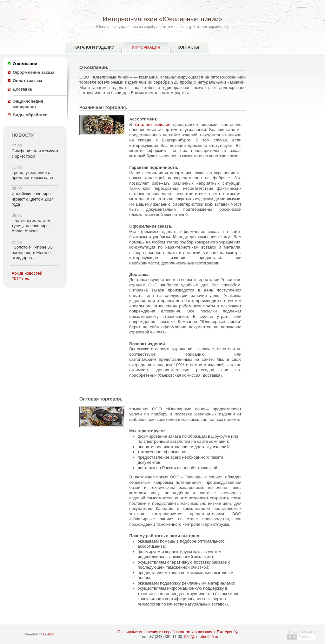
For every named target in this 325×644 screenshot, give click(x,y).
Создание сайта (302, 634)
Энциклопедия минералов (28, 104)
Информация (146, 47)
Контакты (188, 47)
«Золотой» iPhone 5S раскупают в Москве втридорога (32, 252)
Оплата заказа (27, 81)
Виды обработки (30, 115)
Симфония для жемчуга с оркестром (35, 154)
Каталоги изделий (95, 47)
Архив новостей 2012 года (27, 276)
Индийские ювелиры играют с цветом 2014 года (33, 199)
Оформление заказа (33, 72)
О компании (25, 64)
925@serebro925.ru (201, 637)
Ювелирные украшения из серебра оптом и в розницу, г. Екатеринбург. (179, 632)
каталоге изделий (153, 124)
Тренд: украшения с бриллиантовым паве (32, 175)
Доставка (22, 89)
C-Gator (49, 634)
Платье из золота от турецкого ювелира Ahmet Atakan (31, 226)
